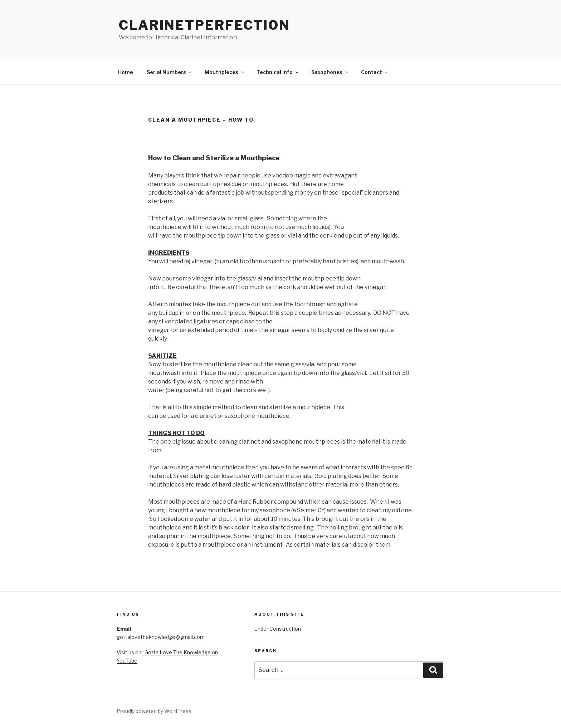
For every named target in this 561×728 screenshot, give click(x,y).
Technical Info (278, 72)
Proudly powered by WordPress (154, 711)
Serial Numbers (170, 72)
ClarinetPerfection (204, 25)
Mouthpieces (225, 72)
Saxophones (330, 72)
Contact (375, 72)
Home (126, 72)
